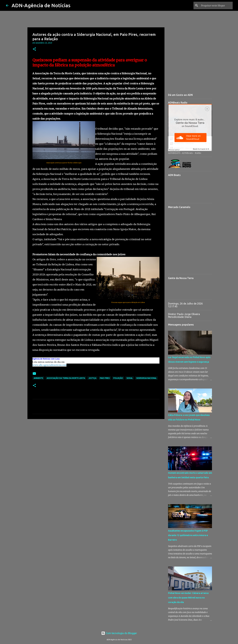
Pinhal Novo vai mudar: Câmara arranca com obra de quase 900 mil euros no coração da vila (188, 598)
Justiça (92, 378)
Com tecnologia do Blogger (119, 633)
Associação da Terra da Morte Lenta (66, 378)
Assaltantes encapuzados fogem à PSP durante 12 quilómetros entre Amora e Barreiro (188, 535)
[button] (34, 49)
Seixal (130, 378)
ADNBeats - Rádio (191, 153)
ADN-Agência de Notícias (41, 5)
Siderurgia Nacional (146, 378)
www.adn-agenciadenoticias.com (50, 365)
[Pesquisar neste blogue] (216, 5)
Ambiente (38, 378)
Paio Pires (105, 378)
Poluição (118, 378)
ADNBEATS (174, 153)
